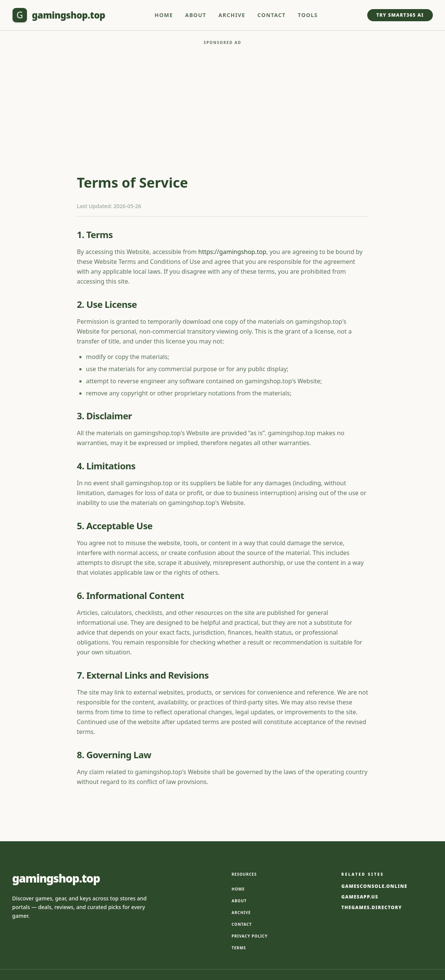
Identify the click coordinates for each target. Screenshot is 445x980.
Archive (232, 15)
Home (164, 15)
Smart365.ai (238, 935)
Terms (239, 887)
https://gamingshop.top (232, 191)
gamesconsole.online (374, 826)
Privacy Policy (250, 875)
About (196, 15)
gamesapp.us (360, 836)
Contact (272, 15)
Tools (308, 15)
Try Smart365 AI (400, 15)
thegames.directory (372, 847)
